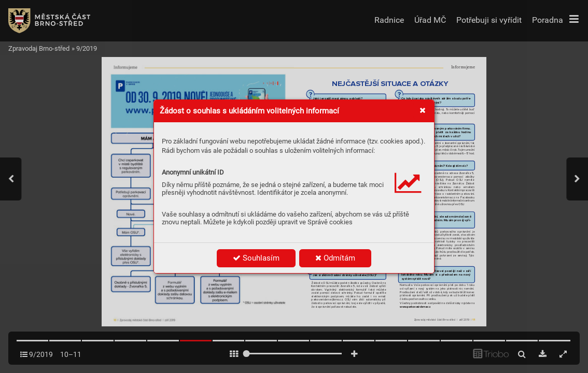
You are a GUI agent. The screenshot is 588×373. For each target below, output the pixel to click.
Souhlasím (256, 258)
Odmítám (335, 258)
